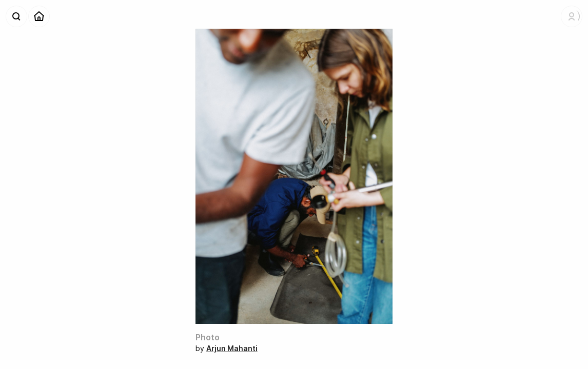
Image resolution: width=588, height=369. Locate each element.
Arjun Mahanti (232, 348)
